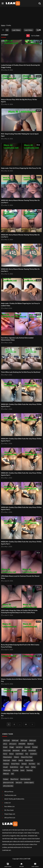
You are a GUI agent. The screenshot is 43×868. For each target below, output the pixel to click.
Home (3, 25)
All (7, 30)
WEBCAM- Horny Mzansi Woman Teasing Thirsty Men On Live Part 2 (20, 236)
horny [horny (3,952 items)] (5, 754)
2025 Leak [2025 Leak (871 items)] (24, 741)
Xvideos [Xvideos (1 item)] (6, 779)
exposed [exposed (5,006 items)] (27, 747)
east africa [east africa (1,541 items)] (19, 747)
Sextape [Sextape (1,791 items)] (24, 764)
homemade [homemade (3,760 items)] (32, 751)
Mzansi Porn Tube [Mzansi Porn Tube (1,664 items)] (27, 757)
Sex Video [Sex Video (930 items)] (32, 764)
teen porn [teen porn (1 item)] (19, 782)
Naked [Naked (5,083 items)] (14, 760)
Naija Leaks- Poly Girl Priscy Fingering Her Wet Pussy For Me (21, 168)
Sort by (35, 36)
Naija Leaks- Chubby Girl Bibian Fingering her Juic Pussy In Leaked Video (20, 304)
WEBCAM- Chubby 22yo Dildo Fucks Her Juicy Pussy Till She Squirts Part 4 (21, 440)
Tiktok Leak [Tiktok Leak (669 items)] (7, 770)
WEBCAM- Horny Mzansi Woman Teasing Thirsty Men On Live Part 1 (20, 270)
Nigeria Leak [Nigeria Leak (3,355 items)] (29, 760)
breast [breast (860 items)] (5, 747)
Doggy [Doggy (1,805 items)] (12, 747)
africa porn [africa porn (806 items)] (13, 744)
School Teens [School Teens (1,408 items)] (15, 764)
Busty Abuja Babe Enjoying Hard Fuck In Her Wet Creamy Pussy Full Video (20, 646)
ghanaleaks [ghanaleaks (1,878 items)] (16, 751)
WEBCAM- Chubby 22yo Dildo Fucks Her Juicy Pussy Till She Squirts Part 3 (21, 474)
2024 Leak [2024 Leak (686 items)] (15, 741)
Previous (3, 30)
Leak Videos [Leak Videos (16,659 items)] (19, 754)
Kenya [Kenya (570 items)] (11, 754)
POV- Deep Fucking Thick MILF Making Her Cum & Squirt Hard (20, 135)
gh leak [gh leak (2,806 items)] (24, 751)
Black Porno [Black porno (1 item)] (14, 779)
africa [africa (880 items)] (5, 744)
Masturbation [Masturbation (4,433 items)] (7, 757)
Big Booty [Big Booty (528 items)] (30, 744)
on (8, 70)
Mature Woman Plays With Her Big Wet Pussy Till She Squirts (19, 101)
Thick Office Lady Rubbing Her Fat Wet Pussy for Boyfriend (21, 372)
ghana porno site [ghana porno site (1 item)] (8, 782)
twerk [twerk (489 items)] (22, 770)
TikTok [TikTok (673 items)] (33, 767)
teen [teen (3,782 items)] (22, 767)
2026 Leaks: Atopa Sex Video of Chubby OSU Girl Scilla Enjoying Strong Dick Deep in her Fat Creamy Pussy (19, 611)
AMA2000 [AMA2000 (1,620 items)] (22, 744)
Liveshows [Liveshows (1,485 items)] (33, 754)
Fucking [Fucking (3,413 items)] (35, 747)
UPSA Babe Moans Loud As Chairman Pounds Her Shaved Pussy (20, 577)
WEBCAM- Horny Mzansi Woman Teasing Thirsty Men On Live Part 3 (20, 201)
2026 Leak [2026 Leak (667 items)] (32, 741)
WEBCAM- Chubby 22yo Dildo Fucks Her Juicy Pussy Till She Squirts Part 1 (21, 543)
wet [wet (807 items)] (12, 774)
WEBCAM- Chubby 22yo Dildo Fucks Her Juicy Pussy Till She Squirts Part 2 (21, 508)
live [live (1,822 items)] (27, 754)
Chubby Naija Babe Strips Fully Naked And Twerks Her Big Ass (20, 714)
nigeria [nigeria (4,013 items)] (21, 760)
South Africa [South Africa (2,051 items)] (14, 767)
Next (40, 30)
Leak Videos (16, 30)
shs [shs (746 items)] (38, 764)
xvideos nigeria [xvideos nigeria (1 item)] (29, 782)
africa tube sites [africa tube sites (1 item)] (8, 786)
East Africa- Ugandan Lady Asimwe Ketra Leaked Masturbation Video (17, 339)
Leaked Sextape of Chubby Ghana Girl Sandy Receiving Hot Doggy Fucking (21, 66)
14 (26, 724)
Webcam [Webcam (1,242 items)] (6, 774)
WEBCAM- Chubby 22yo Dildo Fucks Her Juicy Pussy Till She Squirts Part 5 (21, 405)
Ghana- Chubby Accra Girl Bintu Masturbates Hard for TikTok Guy (21, 680)
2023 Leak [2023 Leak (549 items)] (6, 741)
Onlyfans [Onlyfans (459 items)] (6, 764)
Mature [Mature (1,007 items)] (16, 757)
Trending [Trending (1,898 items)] (15, 770)
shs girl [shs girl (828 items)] (5, 767)
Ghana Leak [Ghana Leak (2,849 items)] (7, 751)
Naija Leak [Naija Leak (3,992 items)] (6, 760)
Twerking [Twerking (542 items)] (29, 770)
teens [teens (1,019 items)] (27, 767)
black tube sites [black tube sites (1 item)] (25, 779)
